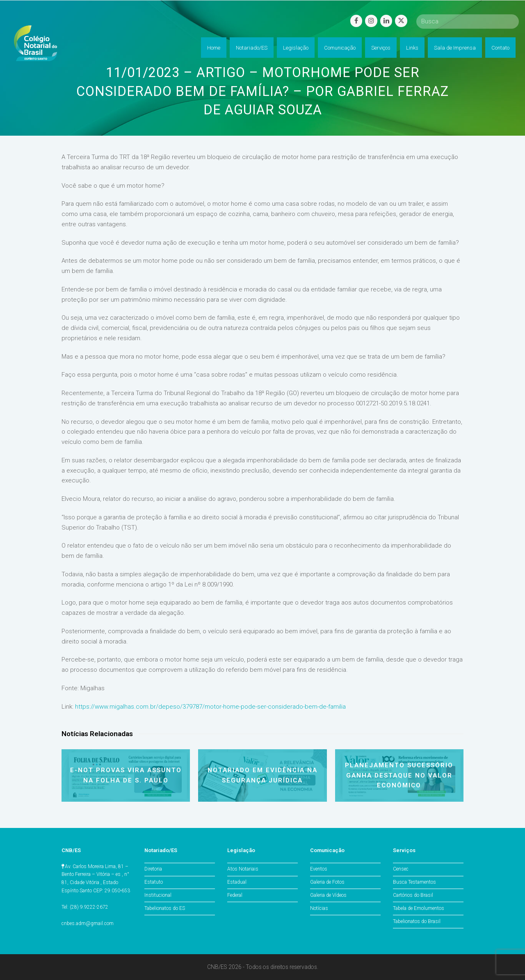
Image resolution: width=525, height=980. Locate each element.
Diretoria (153, 869)
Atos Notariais (243, 869)
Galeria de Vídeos (328, 895)
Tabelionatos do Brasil (417, 921)
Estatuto (154, 882)
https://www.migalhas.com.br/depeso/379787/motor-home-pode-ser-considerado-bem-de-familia (210, 707)
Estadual (237, 882)
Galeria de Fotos (327, 882)
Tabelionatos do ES (165, 908)
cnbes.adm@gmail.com (88, 923)
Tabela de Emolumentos (419, 908)
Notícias (319, 908)
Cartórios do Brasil (413, 895)
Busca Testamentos (414, 882)
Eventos (319, 869)
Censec (401, 869)
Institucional (158, 895)
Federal (235, 895)
